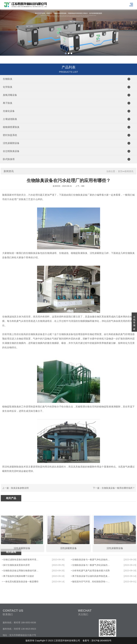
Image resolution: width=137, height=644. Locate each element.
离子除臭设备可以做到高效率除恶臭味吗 (91, 576)
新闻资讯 (129, 171)
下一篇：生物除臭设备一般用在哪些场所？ (114, 488)
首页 (120, 171)
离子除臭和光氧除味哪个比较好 (19, 576)
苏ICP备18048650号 (102, 641)
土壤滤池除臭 (10, 119)
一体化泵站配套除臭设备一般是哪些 (21, 582)
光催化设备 (9, 111)
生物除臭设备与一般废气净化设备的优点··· (91, 560)
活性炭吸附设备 (11, 143)
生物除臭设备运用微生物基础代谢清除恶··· (22, 571)
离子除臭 (8, 103)
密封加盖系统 (10, 135)
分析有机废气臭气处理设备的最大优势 (91, 571)
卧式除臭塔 (9, 159)
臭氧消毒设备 (10, 95)
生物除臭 (8, 79)
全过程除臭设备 (11, 151)
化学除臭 (8, 87)
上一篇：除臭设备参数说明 (15, 488)
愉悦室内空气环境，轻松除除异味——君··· (91, 582)
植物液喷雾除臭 (11, 127)
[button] (66, 53)
